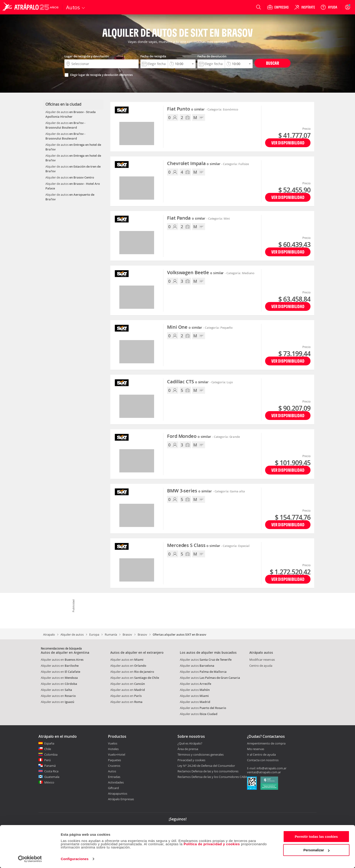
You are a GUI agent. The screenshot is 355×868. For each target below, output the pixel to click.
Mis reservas (256, 749)
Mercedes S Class (193, 546)
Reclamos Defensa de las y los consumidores (208, 771)
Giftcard (113, 788)
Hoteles (113, 749)
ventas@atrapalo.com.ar (264, 772)
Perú (48, 760)
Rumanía (111, 634)
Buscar (273, 63)
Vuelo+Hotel (117, 754)
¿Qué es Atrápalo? (190, 743)
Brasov (127, 634)
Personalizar (316, 850)
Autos (112, 771)
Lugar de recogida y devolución (87, 56)
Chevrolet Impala (194, 164)
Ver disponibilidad (288, 143)
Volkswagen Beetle (195, 273)
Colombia (51, 754)
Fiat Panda (186, 218)
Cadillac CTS (188, 382)
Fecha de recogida (153, 56)
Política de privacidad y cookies (212, 844)
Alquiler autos (206, 660)
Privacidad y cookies (191, 760)
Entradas (114, 777)
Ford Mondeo (189, 436)
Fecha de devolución (212, 56)
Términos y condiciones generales (201, 754)
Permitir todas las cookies (316, 837)
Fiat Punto (186, 109)
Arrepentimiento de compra (266, 744)
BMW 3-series (189, 491)
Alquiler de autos (72, 634)
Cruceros (114, 766)
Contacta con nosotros (263, 760)
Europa (94, 634)
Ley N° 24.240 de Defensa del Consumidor (206, 766)
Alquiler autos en (62, 660)
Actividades (116, 782)
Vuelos (113, 743)
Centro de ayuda (261, 666)
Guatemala (52, 777)
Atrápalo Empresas (121, 799)
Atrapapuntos (118, 793)
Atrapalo (49, 634)
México (49, 782)
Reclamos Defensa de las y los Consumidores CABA (212, 777)
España (49, 743)
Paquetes (114, 760)
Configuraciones (75, 859)
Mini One (185, 327)
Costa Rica (51, 771)
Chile (48, 749)
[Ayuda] (329, 7)
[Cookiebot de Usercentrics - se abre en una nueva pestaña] (30, 859)
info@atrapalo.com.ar (271, 768)
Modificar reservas (262, 660)
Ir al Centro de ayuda (261, 755)
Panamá (50, 766)
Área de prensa (188, 749)
